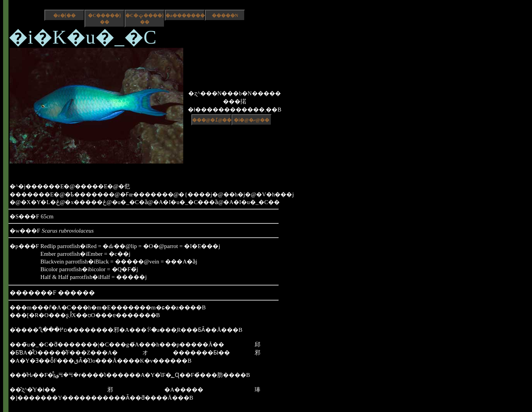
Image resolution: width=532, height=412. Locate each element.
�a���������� (185, 15)
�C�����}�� (104, 19)
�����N (225, 15)
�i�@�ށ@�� (252, 120)
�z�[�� (64, 15)
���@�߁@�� (212, 120)
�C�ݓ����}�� (144, 19)
